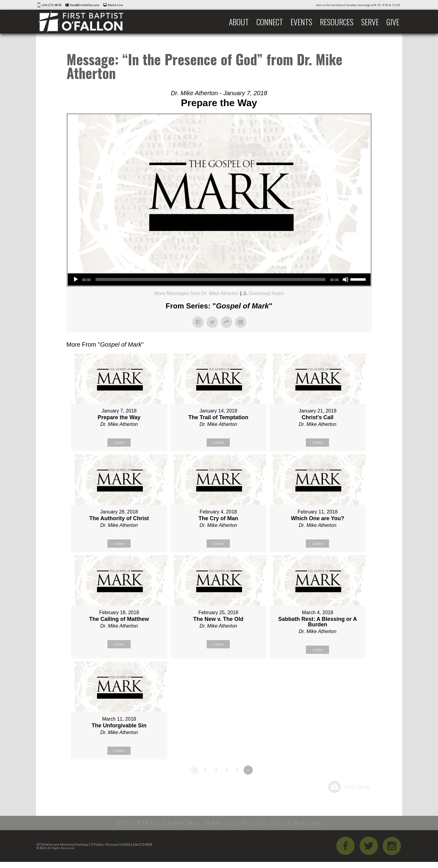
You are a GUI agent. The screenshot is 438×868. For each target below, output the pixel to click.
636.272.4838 (52, 5)
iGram (392, 846)
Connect (270, 22)
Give (393, 22)
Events (301, 22)
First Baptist (85, 22)
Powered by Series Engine (349, 787)
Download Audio (266, 293)
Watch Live (115, 5)
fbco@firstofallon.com (85, 5)
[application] (219, 279)
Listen (119, 443)
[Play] (76, 279)
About (239, 22)
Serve (370, 22)
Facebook (346, 846)
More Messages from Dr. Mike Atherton (196, 293)
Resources (337, 22)
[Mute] (346, 279)
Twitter (369, 846)
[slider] (210, 279)
